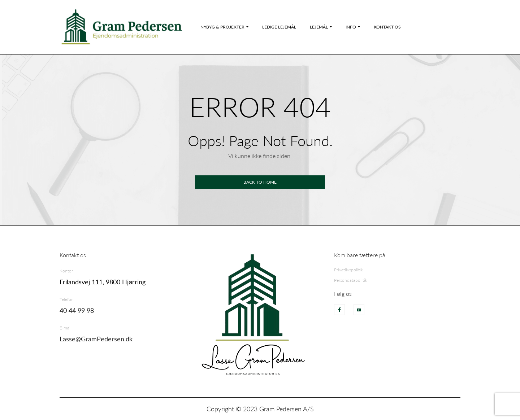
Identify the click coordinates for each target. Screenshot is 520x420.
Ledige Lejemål (279, 27)
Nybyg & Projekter (222, 27)
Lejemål (319, 27)
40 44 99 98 (77, 310)
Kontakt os (387, 27)
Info (351, 27)
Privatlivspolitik (348, 270)
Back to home (260, 182)
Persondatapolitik (351, 280)
